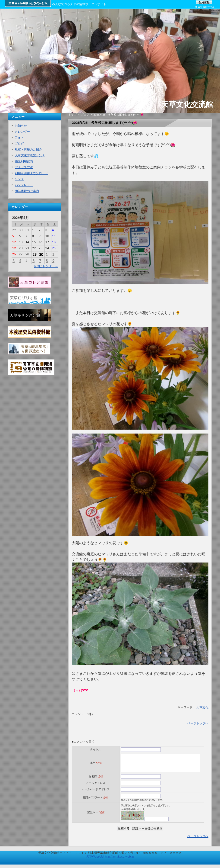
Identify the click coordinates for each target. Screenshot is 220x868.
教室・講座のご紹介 (28, 149)
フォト (19, 137)
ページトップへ (198, 723)
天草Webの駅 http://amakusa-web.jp (110, 860)
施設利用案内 (24, 161)
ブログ (85, 115)
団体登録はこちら (205, 7)
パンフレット (24, 185)
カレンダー (22, 132)
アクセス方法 (24, 167)
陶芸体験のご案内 (27, 191)
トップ (72, 115)
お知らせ (21, 126)
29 (35, 254)
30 (41, 254)
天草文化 (202, 707)
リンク (19, 179)
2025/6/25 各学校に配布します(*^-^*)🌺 (119, 115)
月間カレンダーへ (46, 266)
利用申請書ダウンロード (31, 173)
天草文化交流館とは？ (30, 155)
